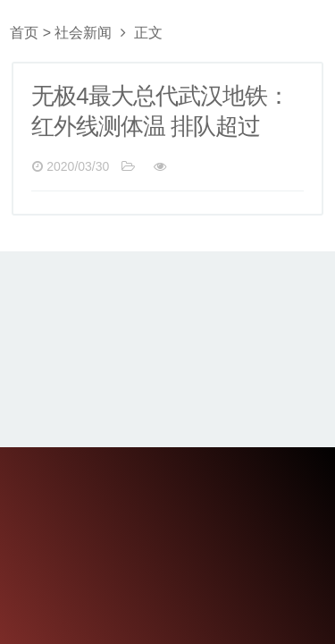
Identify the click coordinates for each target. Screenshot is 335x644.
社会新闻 (83, 33)
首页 (24, 33)
